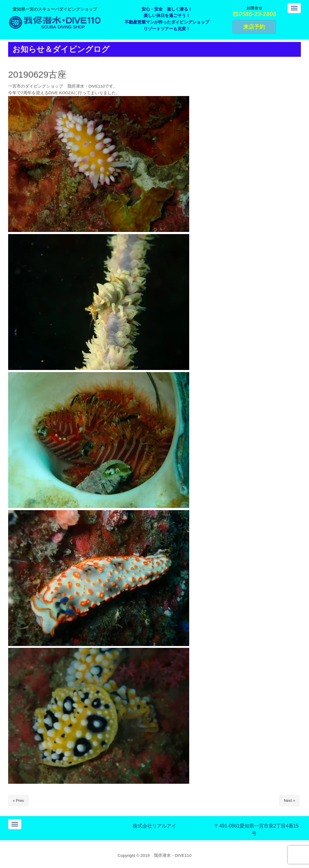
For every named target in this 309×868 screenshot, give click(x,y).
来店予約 (254, 27)
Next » (289, 800)
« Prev (18, 800)
